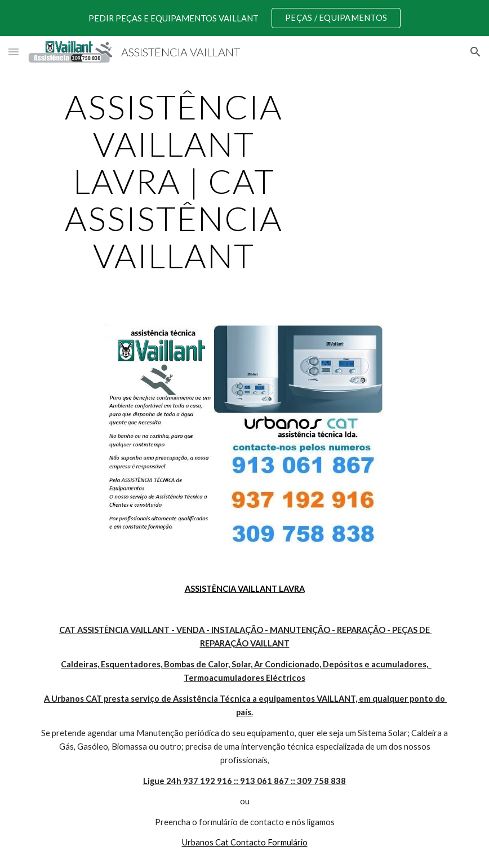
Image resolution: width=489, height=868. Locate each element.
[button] (14, 52)
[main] (174, 181)
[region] (244, 18)
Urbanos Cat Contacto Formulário (245, 842)
